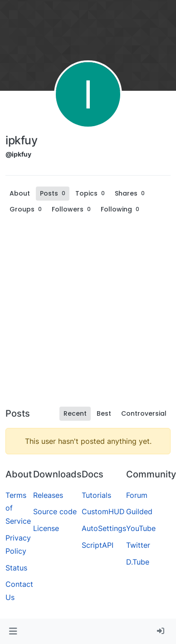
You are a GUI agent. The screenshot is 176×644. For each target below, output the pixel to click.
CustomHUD (103, 511)
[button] (13, 631)
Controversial (144, 413)
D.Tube (138, 562)
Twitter (138, 545)
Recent (75, 413)
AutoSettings (104, 528)
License (46, 528)
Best (104, 413)
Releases (48, 495)
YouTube (141, 528)
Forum (137, 495)
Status (16, 568)
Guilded (139, 511)
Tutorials (96, 495)
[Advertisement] (85, 313)
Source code (55, 511)
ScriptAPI (98, 545)
